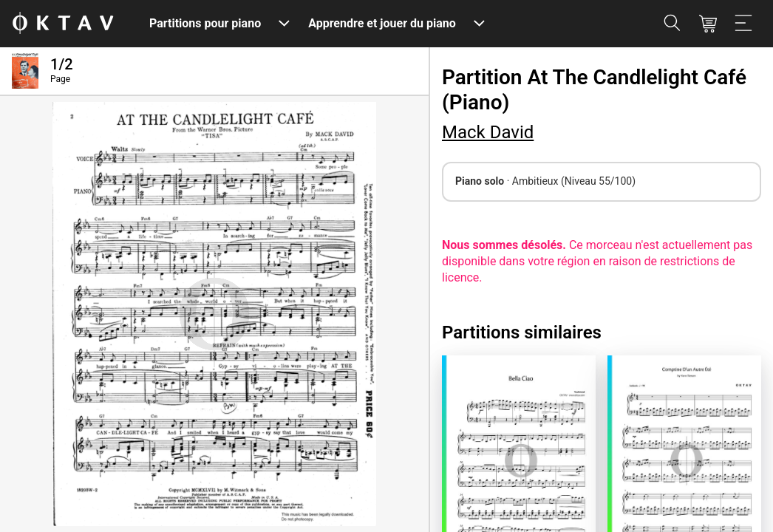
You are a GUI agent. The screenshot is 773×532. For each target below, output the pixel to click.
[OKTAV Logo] (63, 24)
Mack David (488, 132)
